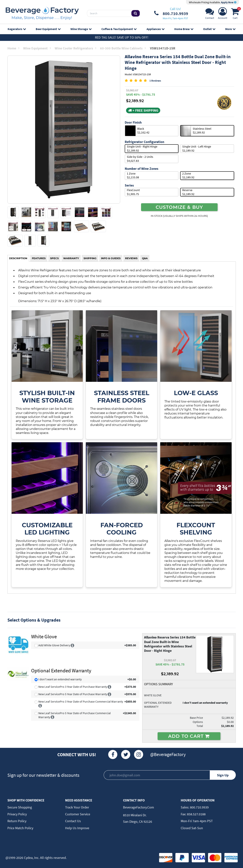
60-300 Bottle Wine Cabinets (123, 48)
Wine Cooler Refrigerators (75, 48)
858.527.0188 (196, 814)
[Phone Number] (171, 13)
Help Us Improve (77, 828)
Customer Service (78, 814)
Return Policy (17, 821)
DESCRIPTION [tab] (18, 258)
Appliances (155, 29)
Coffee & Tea (119, 29)
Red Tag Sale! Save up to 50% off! (122, 37)
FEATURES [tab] (39, 258)
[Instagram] (139, 754)
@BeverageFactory (168, 754)
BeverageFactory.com (138, 807)
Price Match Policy (20, 828)
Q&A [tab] (145, 258)
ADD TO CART (189, 736)
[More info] (72, 645)
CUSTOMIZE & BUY (179, 207)
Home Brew (184, 29)
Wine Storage (81, 29)
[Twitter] (126, 754)
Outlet (209, 29)
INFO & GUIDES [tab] (111, 258)
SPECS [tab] (54, 258)
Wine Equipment (37, 48)
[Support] (210, 14)
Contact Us (73, 821)
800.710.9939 (199, 807)
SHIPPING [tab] (90, 258)
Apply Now (229, 2)
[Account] (223, 14)
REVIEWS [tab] (131, 258)
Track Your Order (77, 807)
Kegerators (17, 29)
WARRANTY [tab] (71, 258)
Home (13, 48)
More (230, 29)
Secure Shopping (20, 807)
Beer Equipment (48, 29)
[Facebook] (113, 754)
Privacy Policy (17, 814)
